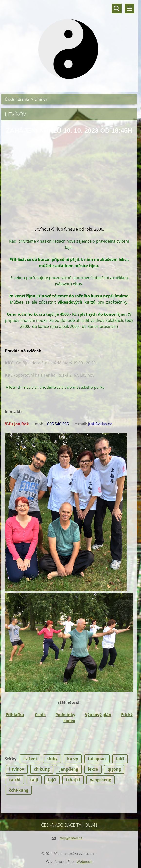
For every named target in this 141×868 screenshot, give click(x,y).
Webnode (85, 862)
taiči (120, 759)
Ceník (40, 715)
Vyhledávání (117, 9)
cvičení (30, 759)
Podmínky (65, 715)
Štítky (11, 759)
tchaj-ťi (73, 780)
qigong (114, 769)
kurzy (73, 759)
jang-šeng (69, 769)
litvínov (17, 769)
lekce (93, 769)
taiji (34, 780)
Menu (130, 9)
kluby (52, 759)
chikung (42, 769)
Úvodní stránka (17, 99)
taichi (15, 780)
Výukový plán (98, 715)
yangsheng (100, 780)
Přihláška (15, 715)
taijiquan (97, 759)
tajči (52, 780)
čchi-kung (19, 790)
